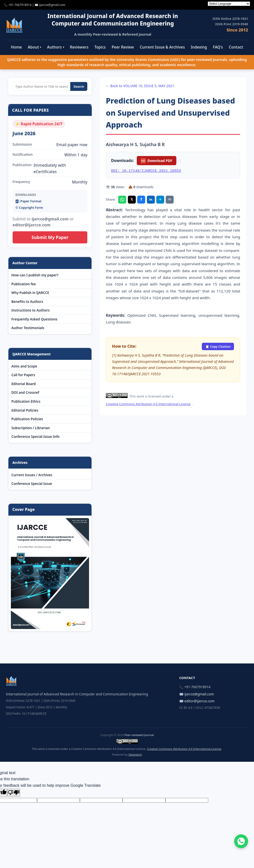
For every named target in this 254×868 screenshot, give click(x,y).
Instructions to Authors (30, 310)
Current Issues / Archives (32, 475)
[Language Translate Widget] (229, 4)
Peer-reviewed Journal (139, 735)
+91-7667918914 (20, 5)
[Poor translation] (14, 793)
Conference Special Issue (32, 484)
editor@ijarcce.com (199, 701)
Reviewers (79, 47)
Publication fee (24, 284)
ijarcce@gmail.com (52, 5)
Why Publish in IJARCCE (30, 293)
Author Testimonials (28, 328)
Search (79, 87)
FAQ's (218, 47)
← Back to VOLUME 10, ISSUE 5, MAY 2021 (140, 86)
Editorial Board (23, 384)
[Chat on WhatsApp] (241, 841)
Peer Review (123, 47)
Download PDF (156, 161)
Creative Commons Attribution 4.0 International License (148, 404)
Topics (100, 47)
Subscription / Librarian (31, 428)
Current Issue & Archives (162, 47)
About (34, 47)
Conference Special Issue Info (35, 436)
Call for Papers (23, 375)
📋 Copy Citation (218, 346)
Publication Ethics (26, 401)
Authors (55, 47)
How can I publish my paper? (35, 275)
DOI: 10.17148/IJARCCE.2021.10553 (146, 171)
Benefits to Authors (27, 302)
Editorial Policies (25, 410)
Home (16, 47)
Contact (236, 47)
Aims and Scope (24, 366)
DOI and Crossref (25, 392)
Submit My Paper (50, 237)
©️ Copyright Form (29, 208)
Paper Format (29, 201)
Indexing (199, 47)
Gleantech (135, 754)
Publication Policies (27, 419)
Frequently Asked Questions (34, 319)
